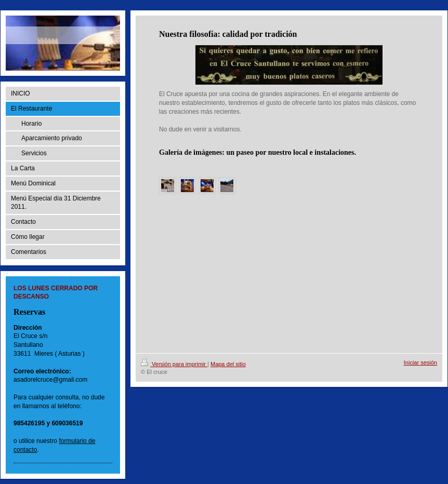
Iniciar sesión (420, 362)
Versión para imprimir (174, 364)
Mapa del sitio (228, 364)
